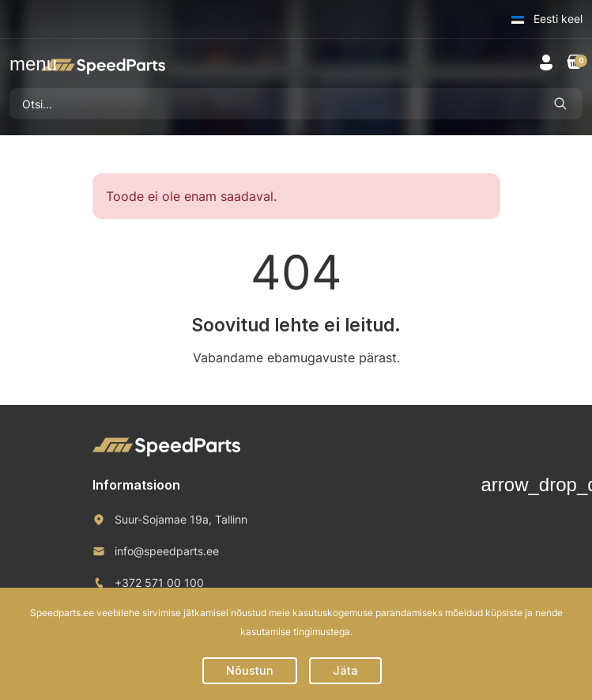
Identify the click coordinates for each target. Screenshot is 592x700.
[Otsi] (274, 104)
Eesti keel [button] (547, 19)
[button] (19, 64)
